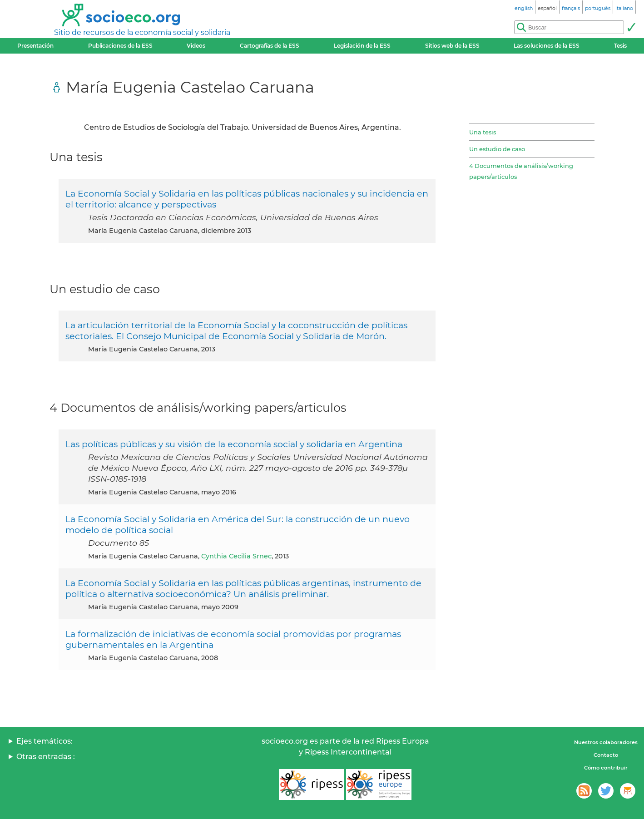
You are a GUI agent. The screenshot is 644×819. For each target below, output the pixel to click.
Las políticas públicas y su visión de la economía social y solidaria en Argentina (234, 444)
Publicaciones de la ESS (120, 46)
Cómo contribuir (606, 768)
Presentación (35, 46)
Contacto (606, 755)
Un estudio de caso (497, 149)
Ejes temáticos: (45, 741)
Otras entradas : (46, 757)
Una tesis (483, 132)
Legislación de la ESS (362, 46)
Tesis (620, 46)
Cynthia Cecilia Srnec (236, 556)
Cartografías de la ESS (270, 46)
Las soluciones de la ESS (547, 46)
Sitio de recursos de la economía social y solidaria (142, 32)
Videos (196, 46)
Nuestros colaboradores (606, 742)
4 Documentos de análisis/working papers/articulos (521, 171)
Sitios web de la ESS (452, 46)
